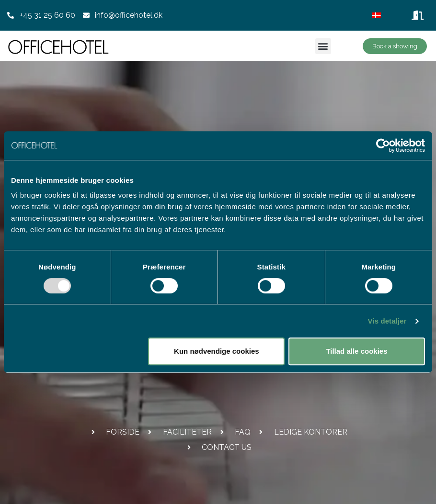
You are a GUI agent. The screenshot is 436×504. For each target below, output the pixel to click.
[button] (323, 46)
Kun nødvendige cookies (217, 351)
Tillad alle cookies (356, 351)
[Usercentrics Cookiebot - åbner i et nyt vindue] (383, 146)
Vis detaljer (387, 321)
